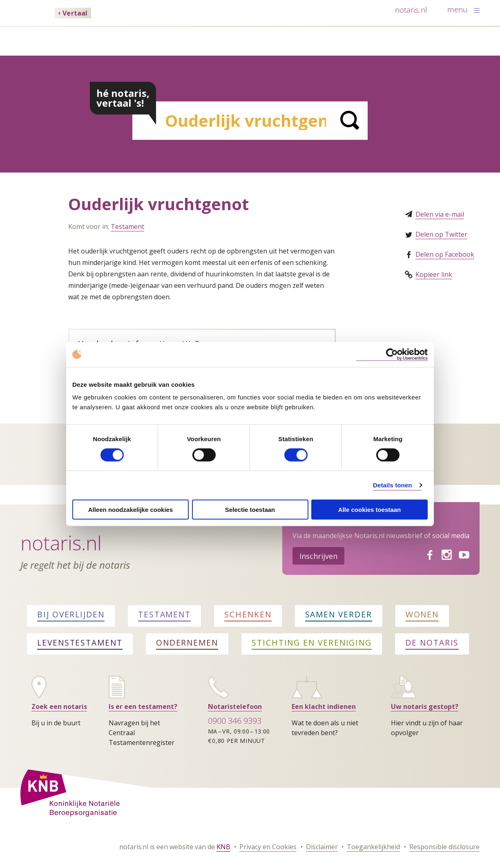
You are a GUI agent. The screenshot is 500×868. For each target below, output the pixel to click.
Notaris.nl (61, 543)
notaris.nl (411, 10)
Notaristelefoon (235, 707)
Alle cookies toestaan (369, 510)
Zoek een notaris (59, 707)
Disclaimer (322, 847)
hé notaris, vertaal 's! (123, 98)
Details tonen (392, 485)
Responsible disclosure (444, 847)
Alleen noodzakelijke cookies (131, 510)
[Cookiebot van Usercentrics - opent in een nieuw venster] (392, 354)
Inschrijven (318, 556)
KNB (223, 847)
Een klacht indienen (324, 707)
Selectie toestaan (250, 510)
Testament (127, 227)
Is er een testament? (143, 707)
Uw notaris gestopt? (425, 707)
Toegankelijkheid (373, 847)
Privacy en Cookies (268, 847)
